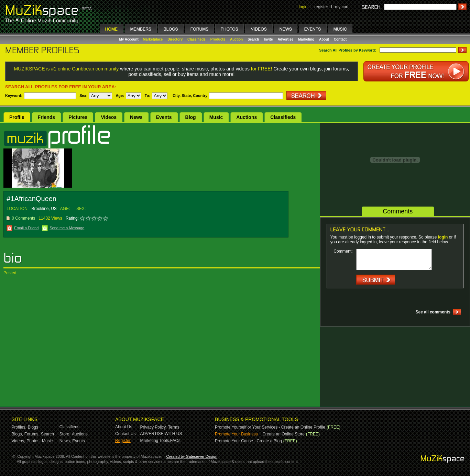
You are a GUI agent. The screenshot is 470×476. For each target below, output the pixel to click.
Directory (175, 39)
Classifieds (196, 39)
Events (164, 117)
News (136, 117)
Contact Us (125, 434)
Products (218, 39)
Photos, (34, 441)
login (303, 7)
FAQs (175, 441)
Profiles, (19, 427)
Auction (236, 39)
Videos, (19, 441)
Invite (268, 39)
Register (123, 441)
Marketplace (153, 39)
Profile (17, 117)
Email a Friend (26, 228)
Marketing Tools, (155, 441)
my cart (342, 7)
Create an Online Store (283, 434)
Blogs (33, 427)
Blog (191, 117)
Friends (47, 117)
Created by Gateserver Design (192, 456)
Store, (65, 434)
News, (65, 441)
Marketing (306, 39)
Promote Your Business (236, 434)
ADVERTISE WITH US (161, 434)
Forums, (32, 434)
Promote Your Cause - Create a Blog (248, 441)
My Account (129, 39)
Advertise (285, 39)
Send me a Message (67, 228)
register (321, 7)
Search (253, 39)
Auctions (247, 117)
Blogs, (17, 434)
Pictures (78, 117)
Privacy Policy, (154, 427)
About (324, 39)
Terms (174, 427)
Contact (340, 39)
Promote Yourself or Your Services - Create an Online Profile (270, 427)
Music (216, 117)
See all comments (433, 312)
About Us (124, 427)
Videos (109, 117)
